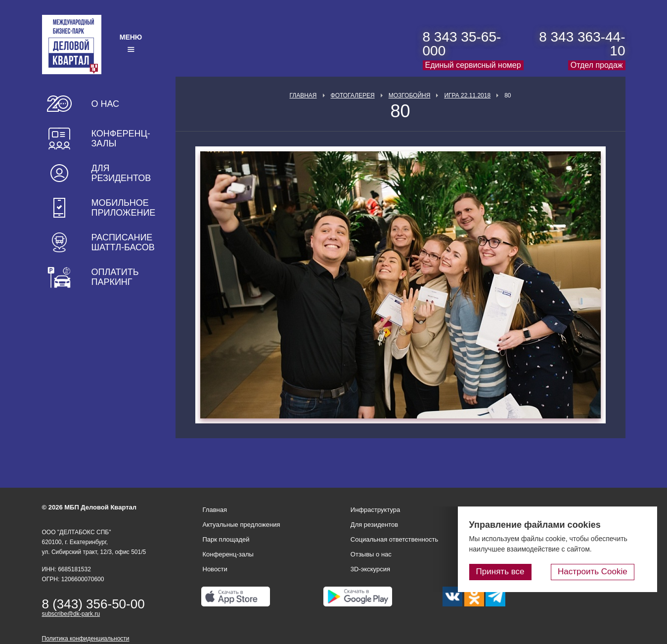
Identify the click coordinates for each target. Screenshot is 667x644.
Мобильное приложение (124, 208)
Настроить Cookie (605, 574)
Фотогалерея (353, 95)
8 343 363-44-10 (582, 44)
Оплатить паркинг (115, 277)
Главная (303, 95)
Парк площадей (226, 539)
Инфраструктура (375, 510)
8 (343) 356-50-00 (93, 604)
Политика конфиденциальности (86, 639)
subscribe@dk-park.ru (71, 614)
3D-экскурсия (370, 569)
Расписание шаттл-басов (123, 242)
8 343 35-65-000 (462, 44)
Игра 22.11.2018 (467, 95)
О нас (106, 104)
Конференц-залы (121, 138)
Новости (215, 569)
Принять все (525, 574)
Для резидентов (121, 173)
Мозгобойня (410, 95)
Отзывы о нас (371, 554)
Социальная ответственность (395, 539)
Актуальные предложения (242, 525)
